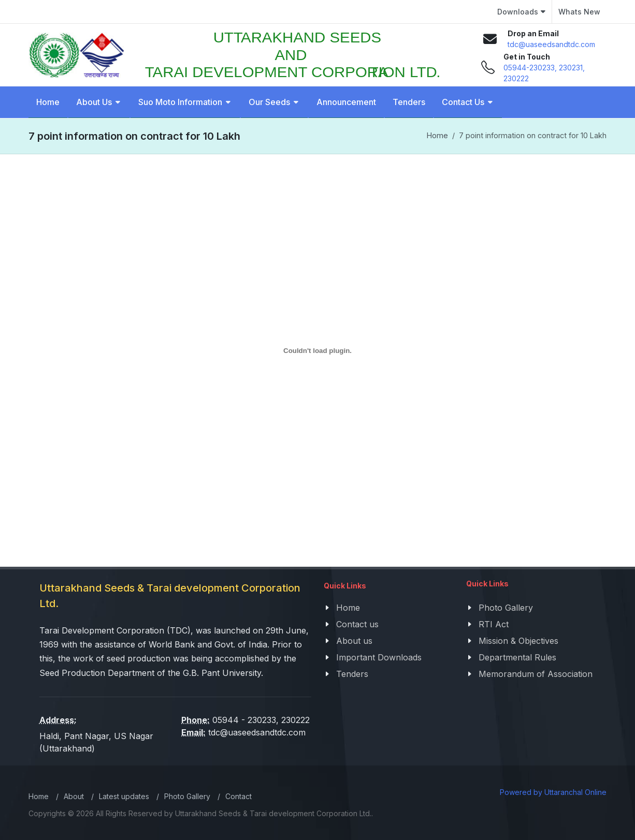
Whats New (579, 12)
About (74, 796)
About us (354, 641)
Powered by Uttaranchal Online (553, 792)
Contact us (357, 624)
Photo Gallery (506, 608)
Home (437, 135)
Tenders (352, 674)
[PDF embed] (317, 351)
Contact (239, 796)
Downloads (521, 12)
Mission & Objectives (518, 641)
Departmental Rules (517, 657)
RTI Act (494, 624)
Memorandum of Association (536, 674)
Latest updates (124, 796)
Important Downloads (379, 657)
